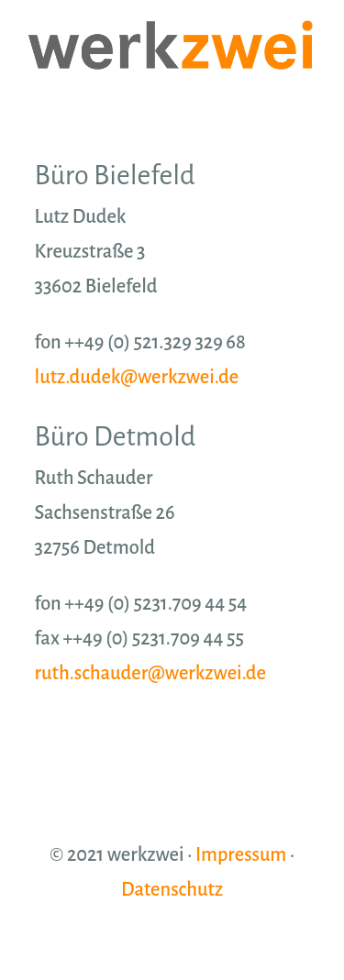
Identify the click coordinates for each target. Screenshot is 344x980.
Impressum (241, 854)
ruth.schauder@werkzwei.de (150, 673)
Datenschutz (172, 889)
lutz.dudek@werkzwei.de (137, 377)
